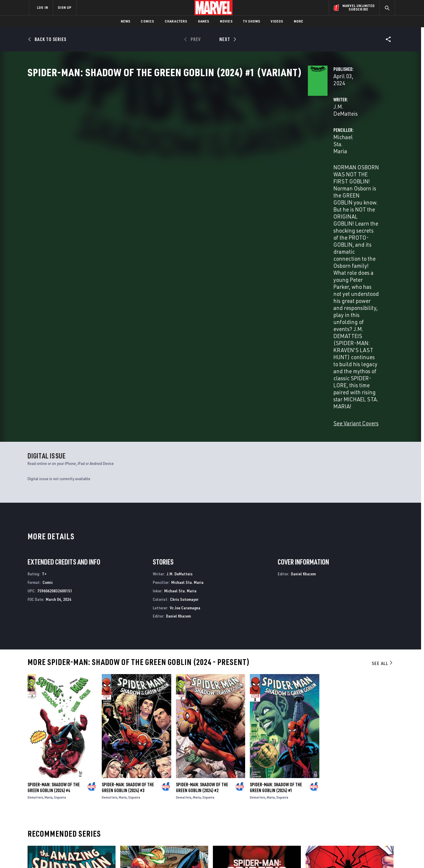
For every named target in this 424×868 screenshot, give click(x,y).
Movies (226, 21)
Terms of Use (74, 854)
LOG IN (43, 7)
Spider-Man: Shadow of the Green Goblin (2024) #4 (54, 584)
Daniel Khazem (178, 412)
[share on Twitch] (373, 817)
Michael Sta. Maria (278, 138)
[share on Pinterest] (357, 817)
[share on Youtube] (325, 817)
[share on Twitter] (341, 804)
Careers (85, 807)
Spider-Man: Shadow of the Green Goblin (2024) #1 (276, 584)
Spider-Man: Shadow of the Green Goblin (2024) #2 (202, 584)
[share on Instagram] (357, 804)
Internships (89, 815)
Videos (277, 21)
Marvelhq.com (147, 807)
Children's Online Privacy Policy (231, 854)
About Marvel (90, 790)
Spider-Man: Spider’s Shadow (240, 736)
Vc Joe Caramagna (185, 404)
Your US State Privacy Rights (140, 854)
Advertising (144, 790)
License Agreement (276, 854)
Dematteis (35, 593)
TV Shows (252, 21)
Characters (176, 21)
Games (204, 21)
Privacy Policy (101, 854)
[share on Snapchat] (341, 817)
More (299, 21)
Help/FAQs (86, 798)
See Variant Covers (160, 207)
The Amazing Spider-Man (51, 736)
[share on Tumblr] (373, 804)
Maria (49, 593)
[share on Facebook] (325, 805)
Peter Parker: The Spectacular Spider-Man (347, 736)
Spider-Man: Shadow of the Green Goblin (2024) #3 (128, 584)
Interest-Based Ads (313, 854)
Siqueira (60, 593)
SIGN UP (65, 7)
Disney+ (140, 798)
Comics (147, 21)
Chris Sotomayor (184, 395)
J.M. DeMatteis (155, 138)
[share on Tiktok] (325, 829)
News (126, 21)
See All (383, 459)
